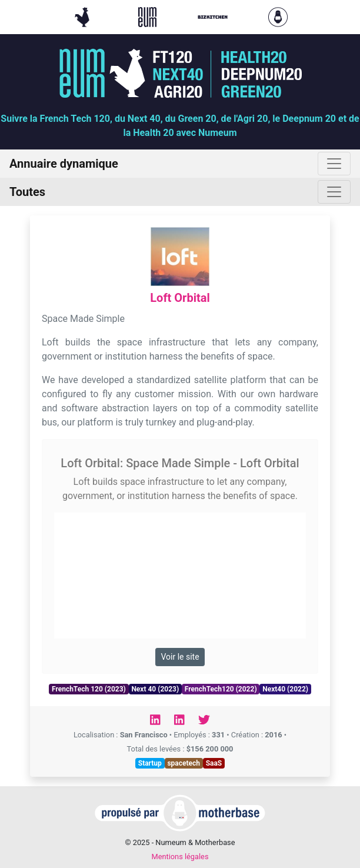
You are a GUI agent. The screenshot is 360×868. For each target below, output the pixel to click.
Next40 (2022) (285, 689)
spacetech (184, 763)
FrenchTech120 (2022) (221, 689)
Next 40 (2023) (155, 689)
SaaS (214, 763)
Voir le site (180, 657)
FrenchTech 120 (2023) (89, 689)
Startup (150, 763)
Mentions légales (180, 857)
